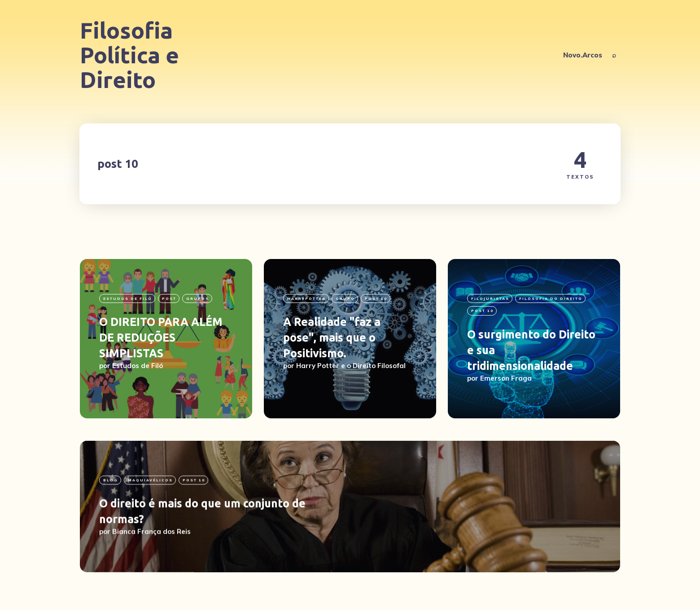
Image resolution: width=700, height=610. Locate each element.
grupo (345, 298)
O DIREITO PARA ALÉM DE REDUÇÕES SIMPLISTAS (161, 338)
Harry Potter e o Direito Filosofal (351, 366)
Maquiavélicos (150, 509)
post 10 (376, 298)
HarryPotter (306, 298)
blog (111, 509)
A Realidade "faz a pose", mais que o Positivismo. (332, 338)
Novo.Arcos (583, 55)
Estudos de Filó (128, 298)
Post (169, 298)
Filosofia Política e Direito (129, 55)
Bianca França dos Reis (151, 560)
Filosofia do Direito (551, 298)
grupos (198, 298)
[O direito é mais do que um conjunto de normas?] (350, 535)
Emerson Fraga (506, 378)
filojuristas (490, 298)
